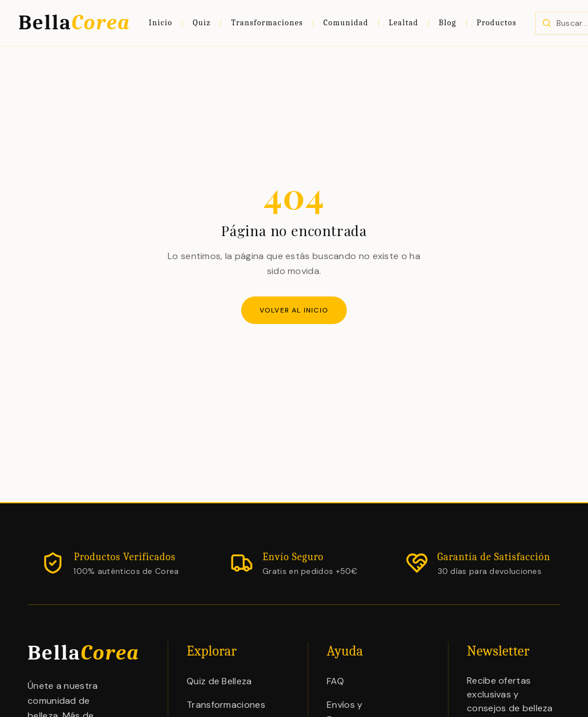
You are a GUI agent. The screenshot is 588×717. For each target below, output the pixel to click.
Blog (448, 23)
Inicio (160, 23)
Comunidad (346, 23)
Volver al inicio (294, 310)
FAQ (335, 681)
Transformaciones (267, 23)
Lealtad (404, 23)
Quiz (202, 23)
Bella (74, 23)
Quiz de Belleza (219, 681)
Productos (497, 23)
